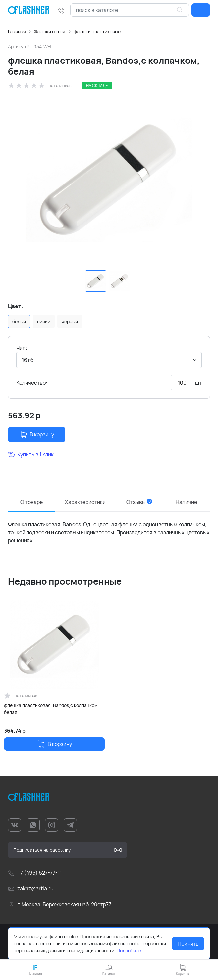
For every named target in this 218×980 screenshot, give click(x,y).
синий (44, 322)
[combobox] (130, 10)
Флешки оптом (50, 32)
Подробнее (129, 950)
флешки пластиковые (97, 32)
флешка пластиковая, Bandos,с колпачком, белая (52, 709)
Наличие (186, 502)
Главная (17, 32)
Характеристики (85, 502)
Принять (188, 944)
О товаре (31, 502)
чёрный (70, 322)
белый (19, 322)
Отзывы (139, 502)
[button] (201, 10)
